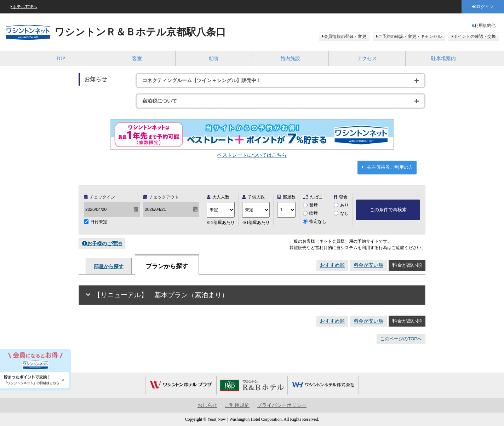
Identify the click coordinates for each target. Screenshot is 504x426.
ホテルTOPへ (25, 7)
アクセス (367, 59)
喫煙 (314, 213)
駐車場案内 (443, 59)
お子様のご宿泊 (104, 243)
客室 (137, 59)
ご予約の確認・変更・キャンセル (410, 36)
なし (344, 213)
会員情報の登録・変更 (345, 36)
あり (344, 205)
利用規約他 (485, 25)
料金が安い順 (368, 265)
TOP (61, 59)
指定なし (318, 221)
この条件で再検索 (388, 210)
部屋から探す (109, 266)
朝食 (214, 59)
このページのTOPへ (401, 339)
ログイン (485, 7)
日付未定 (99, 222)
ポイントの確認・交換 (475, 36)
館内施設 (290, 59)
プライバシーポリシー (282, 405)
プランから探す (167, 266)
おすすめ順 (332, 265)
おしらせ (207, 405)
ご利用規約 (237, 405)
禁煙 (314, 205)
